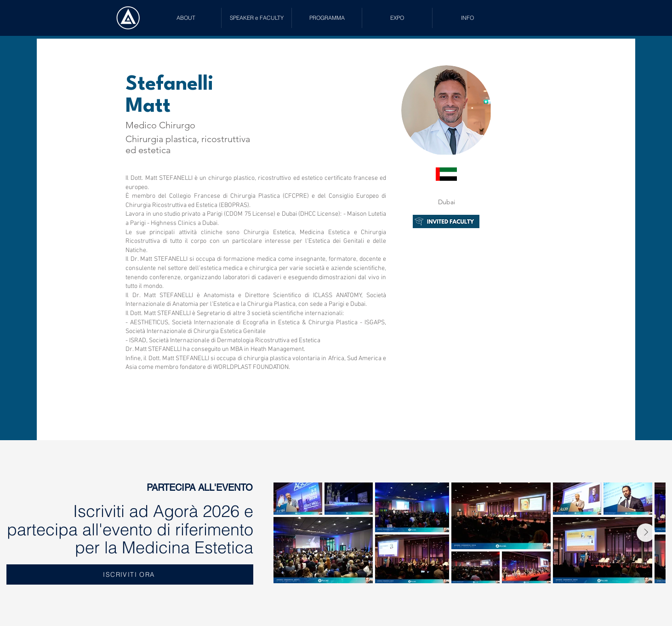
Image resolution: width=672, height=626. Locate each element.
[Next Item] (646, 533)
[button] (256, 18)
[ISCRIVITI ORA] (130, 574)
